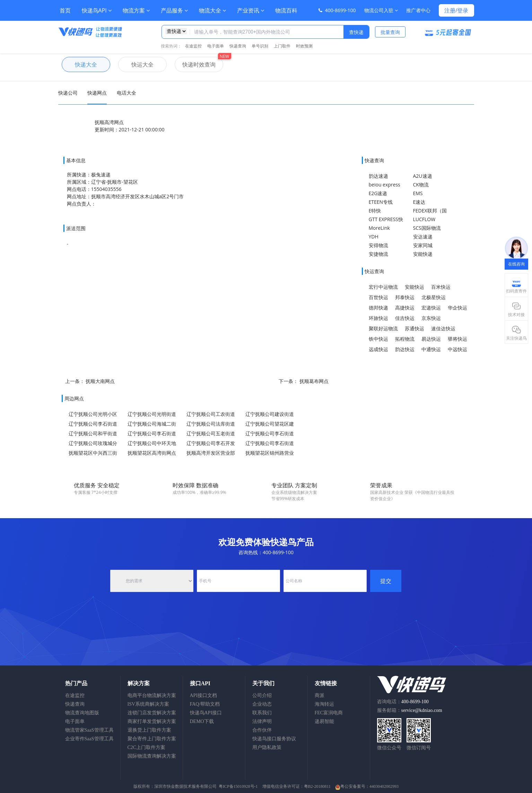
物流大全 (212, 10)
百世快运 (378, 297)
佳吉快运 (405, 318)
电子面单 (216, 46)
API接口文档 (204, 695)
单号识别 (260, 46)
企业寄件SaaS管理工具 (89, 739)
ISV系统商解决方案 (149, 704)
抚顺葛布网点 (314, 381)
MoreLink (379, 228)
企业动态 (262, 704)
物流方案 (136, 10)
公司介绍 (262, 695)
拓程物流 (405, 339)
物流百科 (286, 10)
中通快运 (431, 349)
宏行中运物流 (383, 287)
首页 (65, 10)
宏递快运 (431, 308)
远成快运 (378, 349)
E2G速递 (378, 193)
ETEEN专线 (381, 202)
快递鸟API (97, 10)
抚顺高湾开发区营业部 (211, 453)
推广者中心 (418, 10)
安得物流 (378, 245)
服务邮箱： (410, 710)
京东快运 (431, 318)
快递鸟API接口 (206, 713)
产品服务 (174, 10)
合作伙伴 (262, 730)
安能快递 (423, 254)
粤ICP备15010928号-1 (238, 786)
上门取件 (282, 46)
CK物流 (421, 185)
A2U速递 (423, 176)
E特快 (375, 211)
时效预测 (304, 46)
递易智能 (324, 721)
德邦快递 (378, 308)
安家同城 (423, 245)
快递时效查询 (195, 64)
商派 (320, 695)
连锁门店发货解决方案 (152, 713)
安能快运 (415, 287)
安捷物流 (378, 254)
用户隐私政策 (267, 747)
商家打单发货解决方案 (152, 721)
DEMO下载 (202, 721)
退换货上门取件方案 (149, 730)
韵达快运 (405, 349)
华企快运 (457, 308)
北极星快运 (434, 297)
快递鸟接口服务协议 (274, 739)
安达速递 (423, 237)
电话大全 (127, 93)
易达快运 (431, 339)
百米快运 (441, 287)
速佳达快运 (443, 328)
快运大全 (136, 64)
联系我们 (262, 713)
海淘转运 (324, 704)
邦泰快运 (405, 297)
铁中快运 (378, 339)
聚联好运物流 (383, 328)
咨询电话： (403, 702)
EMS (418, 193)
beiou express (385, 185)
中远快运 (457, 349)
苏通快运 (415, 328)
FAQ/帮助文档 (205, 704)
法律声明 (262, 721)
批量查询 (390, 32)
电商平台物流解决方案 (152, 695)
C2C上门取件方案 (147, 747)
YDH (374, 237)
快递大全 (79, 64)
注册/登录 (456, 10)
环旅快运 (378, 318)
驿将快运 (457, 339)
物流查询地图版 (82, 713)
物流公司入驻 (381, 10)
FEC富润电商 (329, 713)
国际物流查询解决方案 (152, 756)
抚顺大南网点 (100, 381)
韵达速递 (378, 176)
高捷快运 (405, 308)
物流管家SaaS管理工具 (89, 730)
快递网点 (97, 93)
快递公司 (68, 93)
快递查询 (238, 46)
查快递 (356, 32)
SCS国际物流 (427, 228)
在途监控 (193, 46)
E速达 (419, 202)
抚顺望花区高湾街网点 (152, 453)
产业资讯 (251, 10)
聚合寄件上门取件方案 (152, 739)
